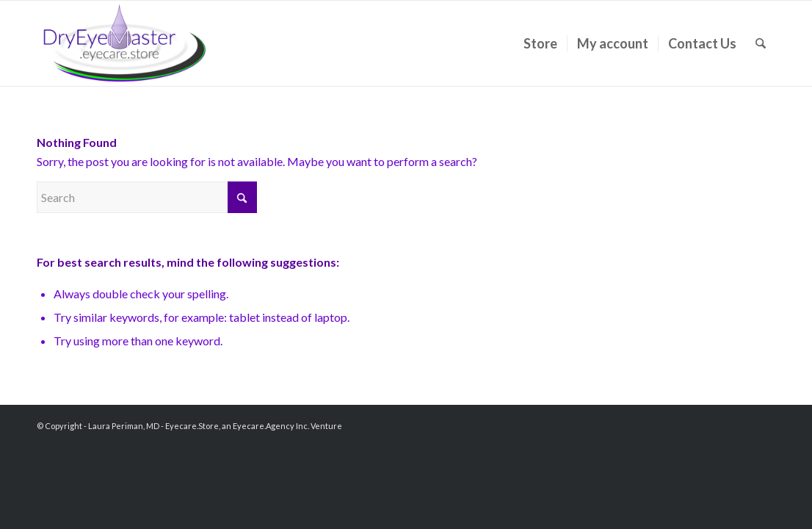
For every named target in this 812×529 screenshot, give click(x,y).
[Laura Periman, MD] (125, 43)
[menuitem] (540, 43)
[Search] (761, 43)
